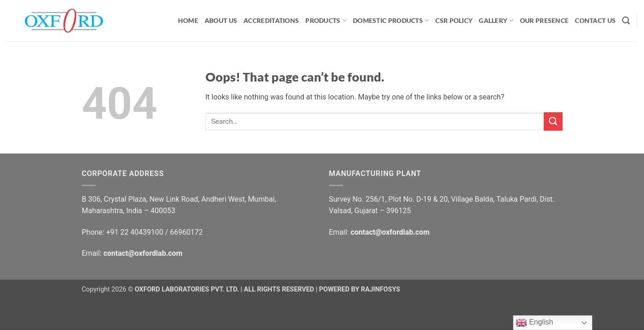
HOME (188, 20)
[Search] (626, 21)
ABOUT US (221, 20)
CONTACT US (595, 20)
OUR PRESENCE (544, 20)
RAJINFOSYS (380, 289)
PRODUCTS (326, 20)
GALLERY (496, 20)
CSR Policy (454, 20)
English (534, 323)
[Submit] (553, 121)
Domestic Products (391, 20)
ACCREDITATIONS (271, 20)
